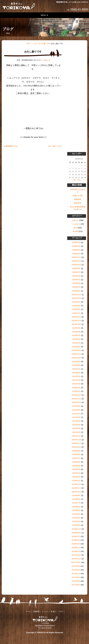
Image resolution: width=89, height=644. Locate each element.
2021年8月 (76, 410)
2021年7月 (76, 414)
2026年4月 (76, 242)
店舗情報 (36, 611)
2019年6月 (76, 507)
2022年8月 (76, 365)
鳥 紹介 (53, 611)
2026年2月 (76, 250)
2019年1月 (76, 525)
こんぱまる (76, 224)
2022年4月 (76, 380)
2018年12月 (76, 529)
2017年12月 (76, 555)
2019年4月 (76, 514)
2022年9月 (76, 362)
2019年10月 (76, 492)
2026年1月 (76, 254)
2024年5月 (76, 302)
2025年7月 (76, 272)
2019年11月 (76, 488)
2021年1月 (76, 436)
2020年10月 (76, 447)
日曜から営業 (78, 196)
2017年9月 (76, 566)
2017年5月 (76, 581)
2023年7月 (76, 335)
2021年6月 (76, 417)
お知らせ (47, 60)
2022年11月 (76, 354)
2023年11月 (76, 321)
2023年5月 (76, 339)
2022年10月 (76, 358)
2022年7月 (76, 369)
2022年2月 (76, 388)
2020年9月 (76, 451)
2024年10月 (76, 298)
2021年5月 (76, 421)
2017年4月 (76, 585)
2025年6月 (76, 276)
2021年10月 (76, 402)
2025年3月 (76, 283)
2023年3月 (76, 347)
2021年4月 (76, 425)
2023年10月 (76, 324)
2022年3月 (76, 384)
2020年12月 (76, 440)
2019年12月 (76, 484)
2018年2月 (76, 548)
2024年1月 (76, 313)
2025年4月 (76, 280)
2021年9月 (76, 406)
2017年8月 (76, 570)
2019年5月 (76, 510)
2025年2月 (76, 287)
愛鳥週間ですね (12, 146)
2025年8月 (76, 269)
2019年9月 (76, 495)
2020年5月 (76, 466)
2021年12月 (76, 395)
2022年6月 (76, 373)
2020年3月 (76, 473)
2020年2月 (76, 477)
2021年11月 (76, 399)
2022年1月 (76, 391)
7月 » (79, 180)
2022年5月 (76, 376)
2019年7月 (76, 503)
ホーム (28, 611)
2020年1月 (76, 481)
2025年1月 (76, 291)
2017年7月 (76, 574)
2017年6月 (76, 577)
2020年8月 (76, 454)
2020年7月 (76, 458)
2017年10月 (76, 562)
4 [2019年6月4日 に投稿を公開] (73, 168)
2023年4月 (76, 343)
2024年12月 (76, 295)
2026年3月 (76, 246)
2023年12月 (76, 317)
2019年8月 (76, 499)
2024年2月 (76, 309)
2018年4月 (76, 540)
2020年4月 (76, 469)
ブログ (61, 611)
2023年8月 (76, 332)
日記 (75, 228)
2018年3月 (76, 544)
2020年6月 (76, 462)
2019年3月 (76, 518)
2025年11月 (76, 261)
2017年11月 (76, 559)
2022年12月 (76, 350)
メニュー (45, 611)
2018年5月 (76, 536)
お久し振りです (54, 146)
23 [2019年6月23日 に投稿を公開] (88, 175)
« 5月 (74, 180)
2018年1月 (76, 551)
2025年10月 (76, 265)
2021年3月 (76, 428)
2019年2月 (76, 521)
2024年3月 (76, 306)
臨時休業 (78, 199)
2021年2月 (76, 432)
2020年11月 (76, 443)
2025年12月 (76, 257)
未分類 (75, 231)
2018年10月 (76, 533)
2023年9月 (76, 328)
